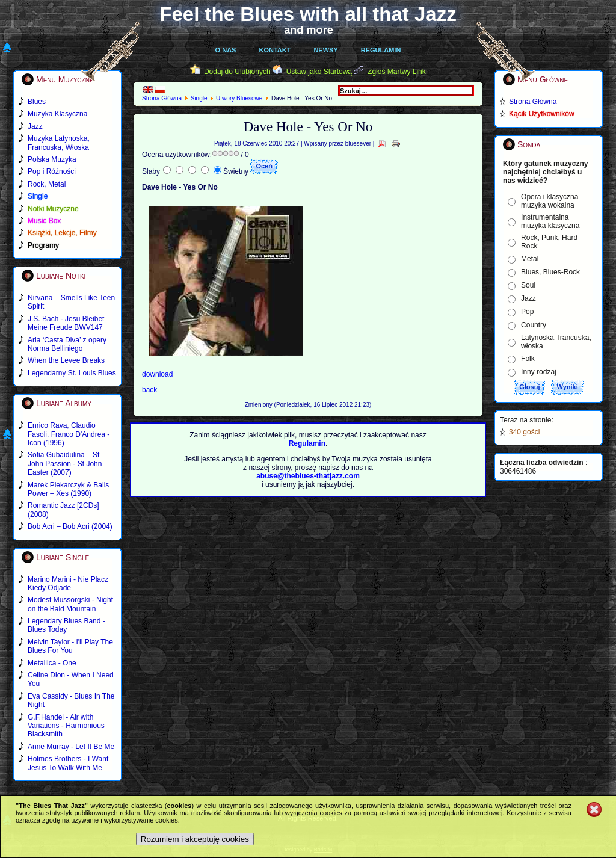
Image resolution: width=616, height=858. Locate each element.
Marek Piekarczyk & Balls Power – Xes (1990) (68, 489)
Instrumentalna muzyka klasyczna (550, 221)
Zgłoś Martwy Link (397, 72)
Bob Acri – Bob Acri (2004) (70, 526)
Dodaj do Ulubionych (237, 72)
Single (199, 98)
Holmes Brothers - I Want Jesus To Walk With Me (68, 763)
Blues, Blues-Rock (550, 272)
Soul (528, 285)
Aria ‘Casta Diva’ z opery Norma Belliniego (67, 344)
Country (534, 325)
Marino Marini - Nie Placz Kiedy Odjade (68, 584)
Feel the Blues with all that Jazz (308, 14)
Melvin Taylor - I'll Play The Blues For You (70, 646)
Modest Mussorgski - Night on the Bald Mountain (70, 604)
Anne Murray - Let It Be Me (71, 747)
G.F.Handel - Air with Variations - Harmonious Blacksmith (66, 726)
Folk (528, 359)
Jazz (528, 298)
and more (309, 30)
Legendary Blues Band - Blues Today (66, 625)
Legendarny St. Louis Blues (72, 373)
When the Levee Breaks (66, 360)
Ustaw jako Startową (319, 72)
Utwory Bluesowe (239, 98)
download (157, 374)
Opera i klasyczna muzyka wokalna (550, 201)
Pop (527, 312)
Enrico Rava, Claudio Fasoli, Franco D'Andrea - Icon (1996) (69, 434)
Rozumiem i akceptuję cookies (195, 839)
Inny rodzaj (539, 372)
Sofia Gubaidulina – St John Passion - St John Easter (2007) (65, 464)
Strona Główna (162, 98)
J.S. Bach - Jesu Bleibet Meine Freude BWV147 (66, 323)
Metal (530, 259)
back (149, 390)
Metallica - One (52, 663)
